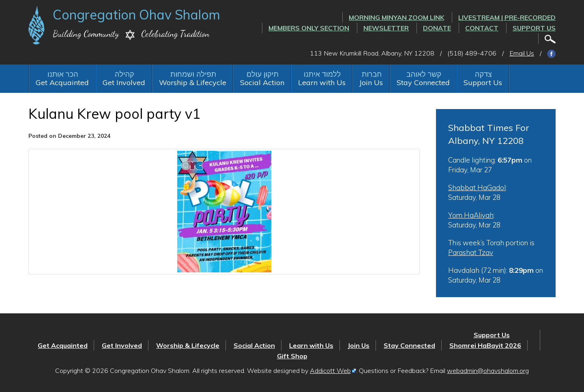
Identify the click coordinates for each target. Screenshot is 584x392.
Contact (482, 28)
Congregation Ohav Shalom (136, 15)
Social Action (262, 82)
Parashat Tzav (471, 252)
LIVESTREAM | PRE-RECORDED (507, 17)
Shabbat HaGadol (477, 187)
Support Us (534, 28)
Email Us (522, 53)
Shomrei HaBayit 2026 (485, 345)
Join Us (371, 82)
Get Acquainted (62, 82)
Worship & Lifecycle (193, 82)
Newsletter (386, 28)
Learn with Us (322, 82)
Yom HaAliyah (471, 215)
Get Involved (124, 82)
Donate (437, 28)
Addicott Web (330, 371)
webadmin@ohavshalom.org (488, 371)
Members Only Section (309, 28)
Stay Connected (423, 82)
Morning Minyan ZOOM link (396, 17)
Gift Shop (292, 356)
